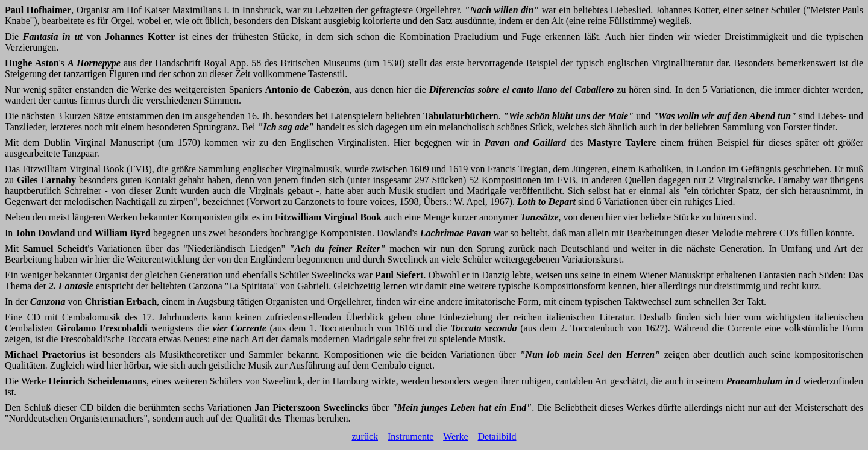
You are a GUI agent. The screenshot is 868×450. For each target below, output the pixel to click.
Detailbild (497, 436)
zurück (365, 436)
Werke (455, 436)
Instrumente (410, 436)
